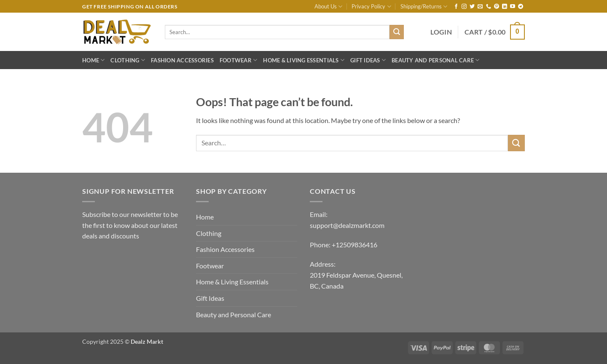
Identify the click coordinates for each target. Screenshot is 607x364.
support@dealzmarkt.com (347, 225)
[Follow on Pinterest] (497, 7)
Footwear (239, 60)
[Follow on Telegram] (521, 7)
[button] (441, 32)
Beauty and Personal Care (436, 60)
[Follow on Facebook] (456, 7)
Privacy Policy (371, 7)
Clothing (128, 60)
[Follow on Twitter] (472, 7)
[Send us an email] (480, 7)
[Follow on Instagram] (464, 7)
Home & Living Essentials (304, 60)
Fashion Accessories (182, 60)
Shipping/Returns (424, 7)
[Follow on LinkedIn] (505, 7)
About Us (328, 7)
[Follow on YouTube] (513, 7)
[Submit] (397, 32)
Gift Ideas (368, 60)
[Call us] (489, 7)
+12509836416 (355, 245)
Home (93, 60)
